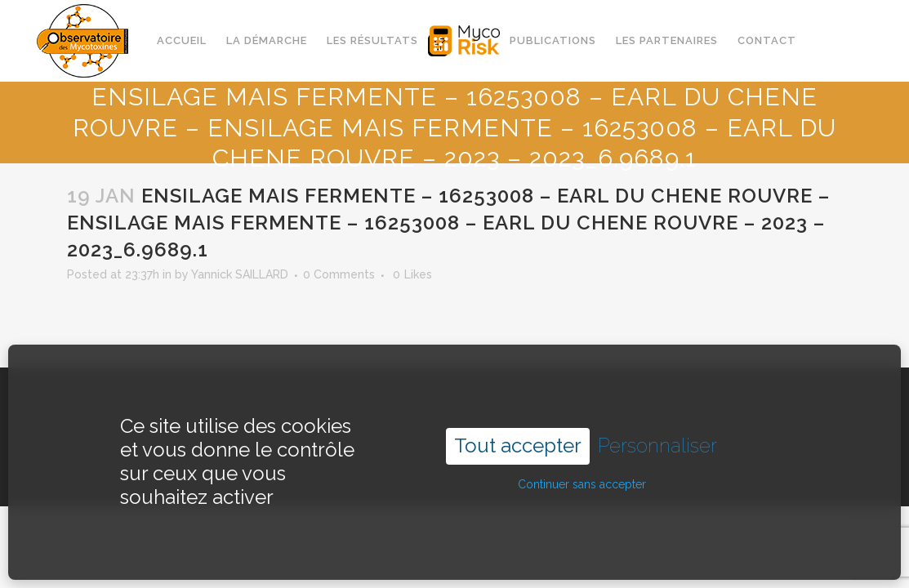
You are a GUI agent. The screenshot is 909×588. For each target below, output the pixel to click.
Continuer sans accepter (582, 467)
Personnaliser (657, 429)
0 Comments (339, 274)
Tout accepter (518, 428)
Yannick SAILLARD (240, 274)
